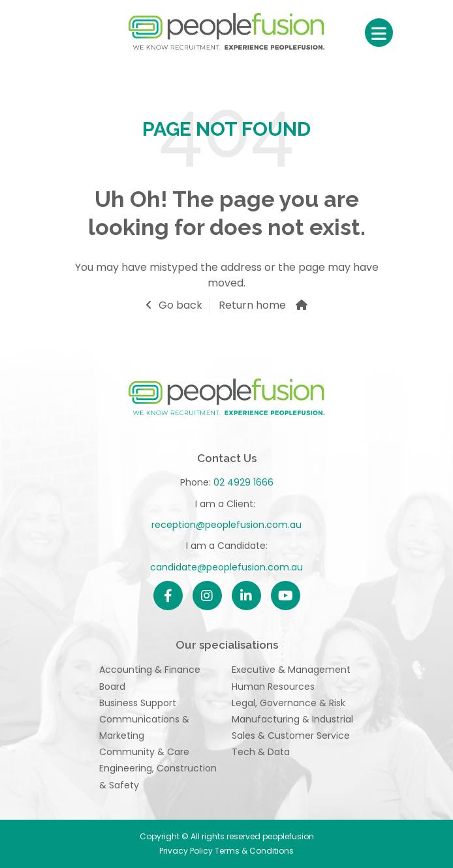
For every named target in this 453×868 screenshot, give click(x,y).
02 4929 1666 (243, 482)
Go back (180, 305)
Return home (252, 305)
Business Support (138, 703)
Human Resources (273, 687)
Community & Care (144, 752)
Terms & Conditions (254, 851)
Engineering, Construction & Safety (158, 776)
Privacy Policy (187, 851)
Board (112, 687)
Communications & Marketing (144, 727)
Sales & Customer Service (291, 736)
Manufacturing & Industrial (292, 719)
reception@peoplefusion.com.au (226, 525)
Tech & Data (261, 752)
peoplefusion (226, 33)
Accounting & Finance (150, 670)
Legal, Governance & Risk (289, 703)
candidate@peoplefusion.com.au (226, 567)
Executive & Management (291, 670)
